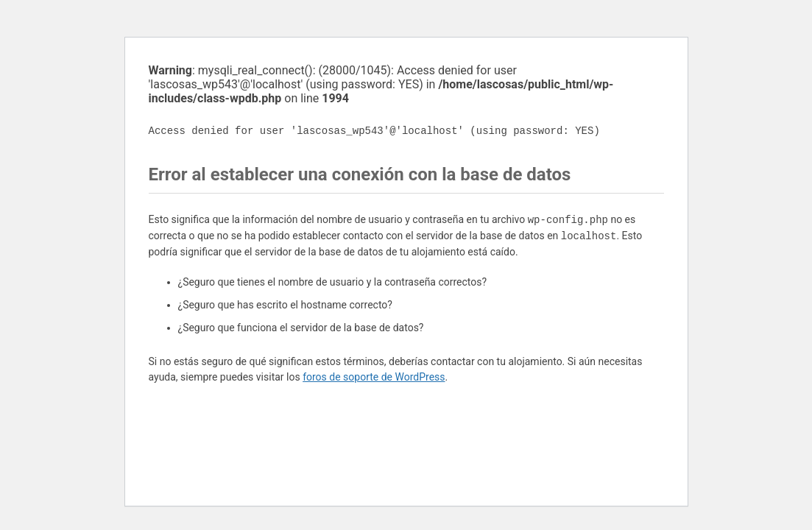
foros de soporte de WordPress (374, 377)
